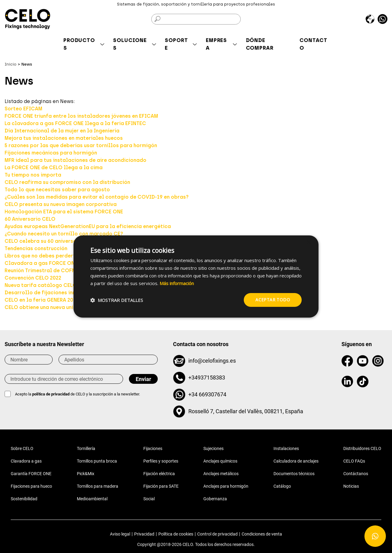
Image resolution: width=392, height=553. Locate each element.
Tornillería (86, 448)
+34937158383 (207, 378)
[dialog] (196, 276)
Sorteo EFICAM (23, 109)
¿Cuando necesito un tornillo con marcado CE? (64, 234)
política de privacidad (51, 394)
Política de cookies (176, 534)
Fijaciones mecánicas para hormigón (51, 153)
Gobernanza (215, 499)
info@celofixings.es (212, 361)
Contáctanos (356, 474)
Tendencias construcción (36, 248)
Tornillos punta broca (97, 461)
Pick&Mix (86, 474)
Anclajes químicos (220, 461)
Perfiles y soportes (161, 461)
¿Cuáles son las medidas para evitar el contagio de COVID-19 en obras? (97, 197)
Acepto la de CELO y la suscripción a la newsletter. (77, 394)
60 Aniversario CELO (30, 219)
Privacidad (144, 534)
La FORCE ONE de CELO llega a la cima (54, 168)
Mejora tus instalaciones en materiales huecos (64, 138)
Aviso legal (120, 534)
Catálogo (282, 486)
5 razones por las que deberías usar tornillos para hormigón (81, 145)
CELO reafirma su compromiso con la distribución (67, 182)
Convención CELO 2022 (33, 278)
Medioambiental (92, 499)
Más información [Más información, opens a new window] (177, 283)
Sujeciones (213, 448)
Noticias (351, 486)
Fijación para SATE (161, 486)
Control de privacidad (217, 534)
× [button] (309, 243)
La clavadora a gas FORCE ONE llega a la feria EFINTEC (75, 123)
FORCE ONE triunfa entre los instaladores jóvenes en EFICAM (81, 116)
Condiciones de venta (262, 534)
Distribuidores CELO (362, 448)
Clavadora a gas (26, 461)
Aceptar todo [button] (273, 300)
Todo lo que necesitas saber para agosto (57, 190)
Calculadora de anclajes (296, 461)
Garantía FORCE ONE (31, 474)
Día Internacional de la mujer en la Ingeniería (62, 131)
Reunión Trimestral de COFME (42, 271)
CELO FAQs (354, 461)
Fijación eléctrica (159, 474)
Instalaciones (286, 448)
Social (149, 499)
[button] (117, 300)
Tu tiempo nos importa (33, 175)
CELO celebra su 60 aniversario (44, 241)
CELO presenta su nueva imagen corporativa (61, 204)
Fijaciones (153, 448)
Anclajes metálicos (221, 474)
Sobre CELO (22, 448)
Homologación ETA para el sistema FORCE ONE (64, 212)
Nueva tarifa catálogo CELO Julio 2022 (54, 285)
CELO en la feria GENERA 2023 (42, 300)
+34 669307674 (207, 394)
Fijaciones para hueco (31, 486)
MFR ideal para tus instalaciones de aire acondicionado (75, 160)
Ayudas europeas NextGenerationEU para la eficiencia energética (88, 226)
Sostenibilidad (24, 499)
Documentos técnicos (294, 474)
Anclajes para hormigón (226, 486)
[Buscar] (196, 19)
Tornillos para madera (98, 486)
